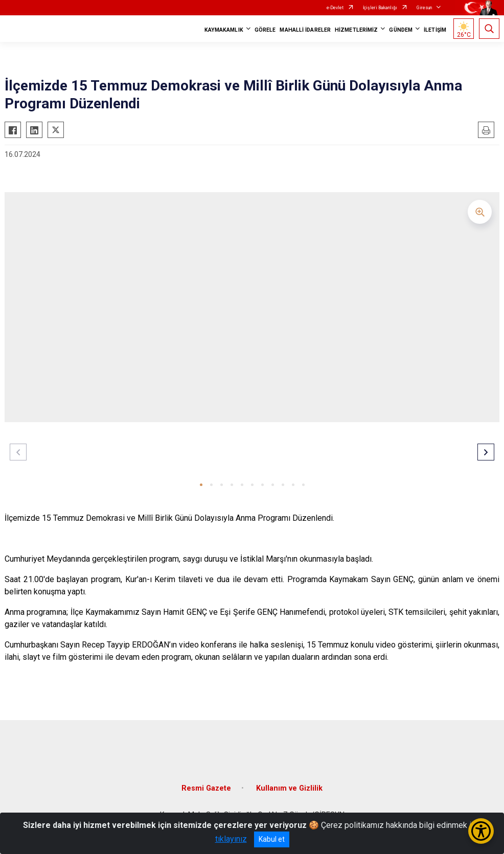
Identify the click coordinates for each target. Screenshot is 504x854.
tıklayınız (231, 839)
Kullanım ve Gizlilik (289, 788)
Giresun (424, 8)
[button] (201, 485)
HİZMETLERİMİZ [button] (356, 30)
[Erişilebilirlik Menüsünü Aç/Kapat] (481, 831)
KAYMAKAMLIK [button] (224, 30)
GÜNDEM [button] (401, 30)
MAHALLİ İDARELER (305, 30)
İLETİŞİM (435, 30)
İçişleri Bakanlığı (380, 8)
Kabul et (272, 839)
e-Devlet (335, 8)
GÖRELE (265, 30)
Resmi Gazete (206, 788)
